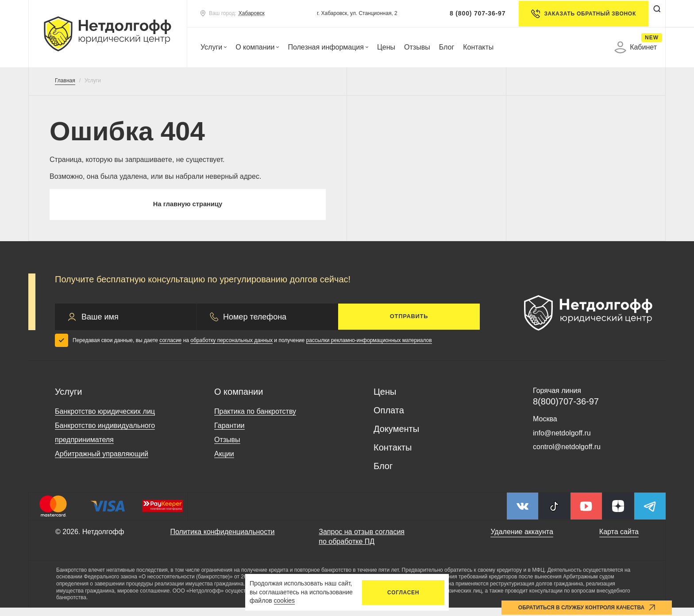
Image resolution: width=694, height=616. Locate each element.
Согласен (403, 593)
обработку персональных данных (231, 349)
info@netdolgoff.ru (562, 441)
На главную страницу (188, 209)
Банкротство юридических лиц (105, 420)
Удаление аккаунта (522, 541)
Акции (224, 463)
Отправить (409, 325)
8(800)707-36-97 (566, 410)
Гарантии (229, 434)
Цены (386, 47)
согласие (170, 349)
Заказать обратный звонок (576, 14)
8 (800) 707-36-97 (470, 13)
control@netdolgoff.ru (567, 456)
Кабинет (636, 47)
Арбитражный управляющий (102, 463)
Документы (396, 438)
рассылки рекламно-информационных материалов (369, 349)
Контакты (478, 47)
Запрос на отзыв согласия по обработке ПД (362, 545)
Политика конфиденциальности (222, 541)
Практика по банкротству (255, 420)
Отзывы (417, 47)
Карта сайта (619, 541)
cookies (284, 601)
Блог (447, 47)
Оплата (389, 419)
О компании (257, 47)
